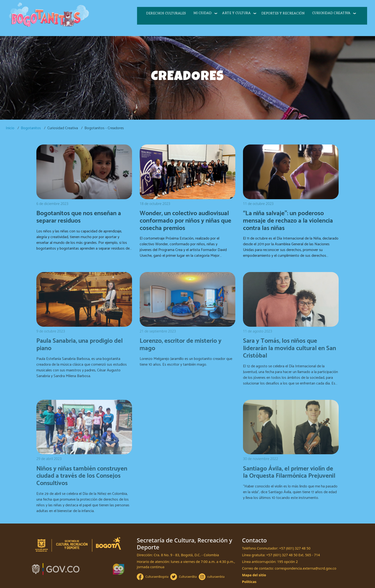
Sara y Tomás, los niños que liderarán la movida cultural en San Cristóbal (290, 348)
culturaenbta (216, 577)
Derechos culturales (166, 13)
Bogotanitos (31, 128)
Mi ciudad (203, 13)
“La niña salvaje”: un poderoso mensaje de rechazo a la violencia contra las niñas (288, 221)
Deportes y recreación (283, 13)
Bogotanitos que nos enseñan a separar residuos (79, 217)
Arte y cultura (236, 13)
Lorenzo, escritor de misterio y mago (181, 345)
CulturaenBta (188, 577)
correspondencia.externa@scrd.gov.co (306, 568)
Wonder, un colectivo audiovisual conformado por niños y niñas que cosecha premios (185, 221)
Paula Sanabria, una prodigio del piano (80, 345)
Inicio (10, 128)
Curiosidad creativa (331, 13)
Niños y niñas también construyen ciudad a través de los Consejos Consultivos (82, 476)
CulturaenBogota (157, 577)
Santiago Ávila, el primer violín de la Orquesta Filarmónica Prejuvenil (289, 473)
